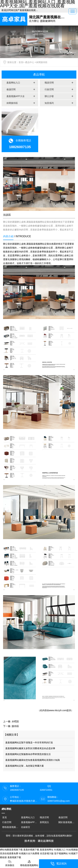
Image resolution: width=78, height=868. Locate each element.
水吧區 (15, 721)
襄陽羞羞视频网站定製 (38, 244)
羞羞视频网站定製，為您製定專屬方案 (25, 766)
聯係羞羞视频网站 (11, 827)
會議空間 (11, 89)
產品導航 (39, 75)
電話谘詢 (58, 864)
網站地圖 (5, 850)
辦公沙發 (49, 96)
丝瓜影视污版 (47, 853)
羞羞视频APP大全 (16, 96)
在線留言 (26, 827)
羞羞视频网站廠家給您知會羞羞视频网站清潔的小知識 (33, 760)
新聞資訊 (44, 822)
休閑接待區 (12, 103)
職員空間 (49, 83)
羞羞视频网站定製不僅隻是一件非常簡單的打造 (29, 743)
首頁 (21, 62)
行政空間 (49, 89)
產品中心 (30, 62)
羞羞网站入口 (13, 83)
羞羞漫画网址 (47, 850)
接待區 (15, 726)
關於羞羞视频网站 (67, 822)
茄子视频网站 (61, 853)
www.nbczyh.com (58, 710)
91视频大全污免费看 (29, 853)
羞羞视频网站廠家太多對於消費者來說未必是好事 (30, 748)
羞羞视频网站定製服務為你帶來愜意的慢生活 (28, 754)
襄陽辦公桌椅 (19, 244)
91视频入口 (60, 850)
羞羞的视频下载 (31, 850)
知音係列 (49, 103)
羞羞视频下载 (16, 850)
